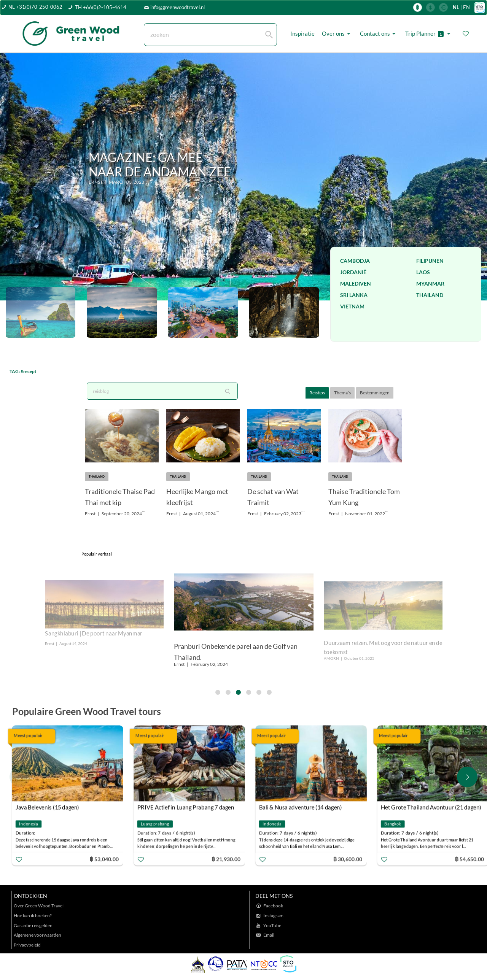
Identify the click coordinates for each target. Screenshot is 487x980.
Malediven (356, 284)
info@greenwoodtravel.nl (177, 7)
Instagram (273, 916)
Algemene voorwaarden (37, 935)
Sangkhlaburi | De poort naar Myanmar (94, 633)
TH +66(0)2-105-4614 (101, 7)
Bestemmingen (375, 393)
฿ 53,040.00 (105, 859)
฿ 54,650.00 (470, 859)
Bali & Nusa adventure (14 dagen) (301, 807)
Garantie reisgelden (33, 925)
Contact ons (379, 34)
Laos (423, 272)
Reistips (317, 393)
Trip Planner (429, 34)
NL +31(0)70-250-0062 (35, 7)
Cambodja (355, 261)
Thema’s (342, 393)
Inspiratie (302, 33)
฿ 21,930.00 (227, 859)
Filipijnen (430, 261)
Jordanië (353, 272)
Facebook (273, 906)
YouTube (272, 925)
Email (269, 935)
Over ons (337, 34)
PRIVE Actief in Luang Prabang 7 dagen (187, 807)
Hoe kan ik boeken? (33, 916)
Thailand (430, 295)
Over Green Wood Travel (39, 906)
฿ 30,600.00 (349, 859)
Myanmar (430, 284)
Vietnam (352, 306)
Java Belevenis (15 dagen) (48, 807)
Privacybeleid (27, 945)
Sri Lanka (354, 295)
